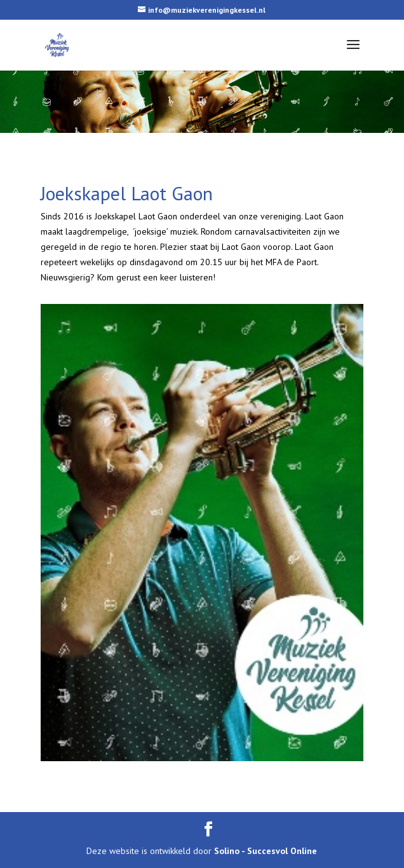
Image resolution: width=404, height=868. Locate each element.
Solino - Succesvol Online (266, 851)
